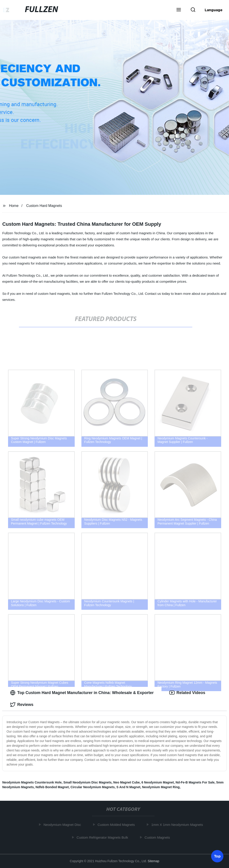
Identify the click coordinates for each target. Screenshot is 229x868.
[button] (179, 10)
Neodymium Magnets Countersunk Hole (32, 782)
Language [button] (214, 10)
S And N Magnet (128, 787)
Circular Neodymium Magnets (93, 787)
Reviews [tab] (22, 705)
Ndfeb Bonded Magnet (52, 787)
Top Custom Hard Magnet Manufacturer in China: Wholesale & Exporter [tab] (82, 693)
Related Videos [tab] (187, 693)
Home (14, 206)
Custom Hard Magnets (44, 206)
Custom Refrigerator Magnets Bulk (104, 837)
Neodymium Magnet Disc (64, 825)
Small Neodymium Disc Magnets (87, 782)
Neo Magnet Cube (127, 782)
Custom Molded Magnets (118, 825)
